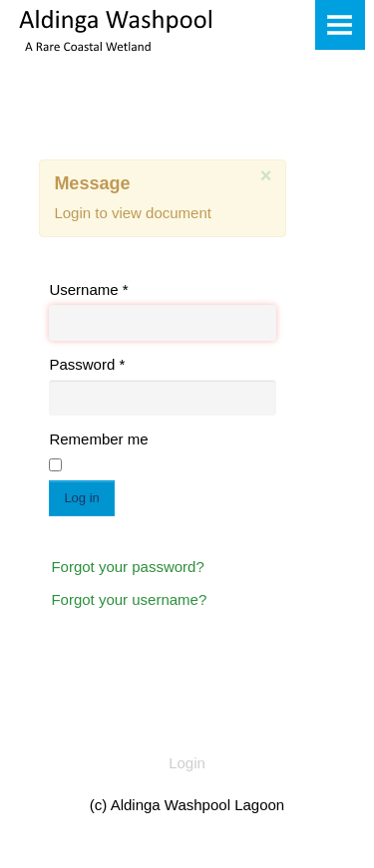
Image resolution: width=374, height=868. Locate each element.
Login (187, 763)
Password (87, 364)
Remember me (98, 439)
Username (88, 289)
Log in (81, 498)
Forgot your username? (129, 599)
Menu (340, 25)
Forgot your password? (127, 567)
